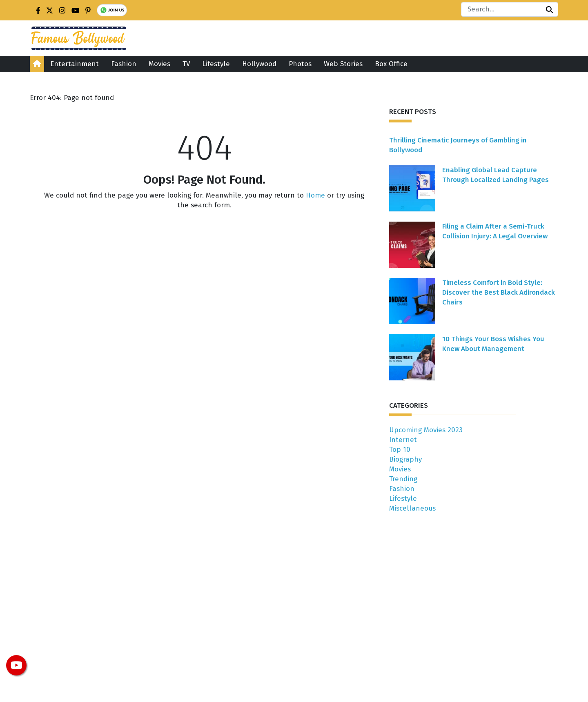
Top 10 (400, 450)
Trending (403, 479)
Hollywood (259, 64)
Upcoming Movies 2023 (426, 430)
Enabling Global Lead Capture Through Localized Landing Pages (496, 175)
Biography (405, 459)
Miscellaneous (412, 508)
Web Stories (343, 64)
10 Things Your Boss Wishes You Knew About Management (493, 344)
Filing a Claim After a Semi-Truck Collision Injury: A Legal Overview (495, 231)
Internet (403, 440)
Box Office (391, 64)
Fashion (124, 64)
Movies (159, 64)
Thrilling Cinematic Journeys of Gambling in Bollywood (458, 145)
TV (186, 64)
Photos (300, 64)
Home (315, 195)
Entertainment (75, 64)
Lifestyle (216, 64)
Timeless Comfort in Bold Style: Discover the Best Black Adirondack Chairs (499, 292)
